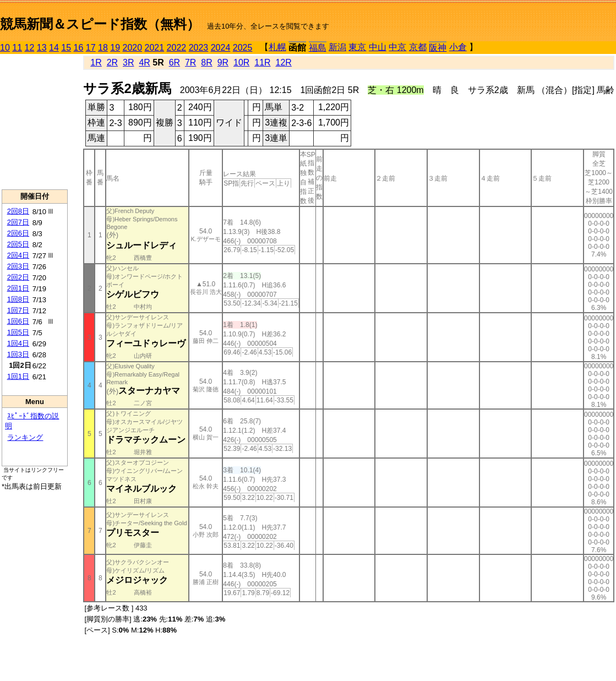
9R (223, 62)
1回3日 (18, 354)
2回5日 (18, 244)
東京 (357, 47)
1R (96, 62)
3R (128, 62)
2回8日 (18, 211)
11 (17, 48)
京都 (418, 47)
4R (144, 62)
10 (5, 48)
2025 (243, 48)
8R (206, 62)
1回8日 (18, 299)
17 (91, 48)
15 (66, 48)
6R (175, 62)
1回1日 (18, 376)
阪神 (438, 48)
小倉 (458, 47)
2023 (199, 48)
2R (112, 62)
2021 (155, 48)
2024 (221, 48)
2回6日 (18, 233)
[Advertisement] (35, 122)
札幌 (277, 47)
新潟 (337, 47)
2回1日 (18, 288)
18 (103, 48)
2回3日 (18, 266)
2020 (133, 48)
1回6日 (18, 321)
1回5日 (18, 332)
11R (262, 62)
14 (54, 48)
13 (42, 48)
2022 (177, 48)
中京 (397, 47)
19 (115, 48)
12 (30, 48)
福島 (318, 48)
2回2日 (18, 277)
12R (284, 62)
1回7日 (18, 310)
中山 (378, 47)
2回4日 (18, 255)
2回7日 (18, 222)
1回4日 (18, 343)
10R (241, 62)
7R (190, 62)
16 (79, 48)
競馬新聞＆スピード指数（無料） (100, 24)
